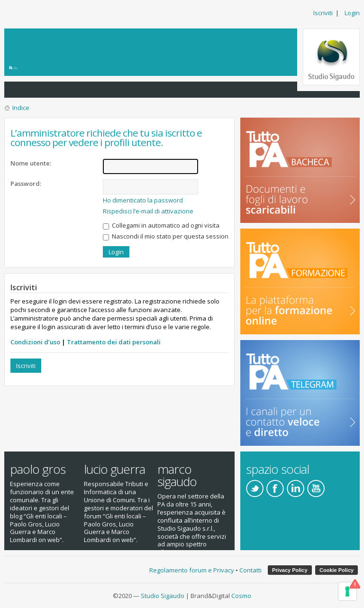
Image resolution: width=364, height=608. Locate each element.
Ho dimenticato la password (143, 200)
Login (352, 13)
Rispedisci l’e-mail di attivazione (148, 211)
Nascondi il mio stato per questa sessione (168, 236)
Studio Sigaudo (163, 596)
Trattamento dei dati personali (114, 342)
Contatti (250, 570)
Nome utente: (31, 163)
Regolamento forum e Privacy (192, 570)
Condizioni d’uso (35, 342)
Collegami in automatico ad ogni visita (161, 225)
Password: (26, 184)
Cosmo (241, 596)
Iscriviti (323, 13)
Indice (21, 108)
